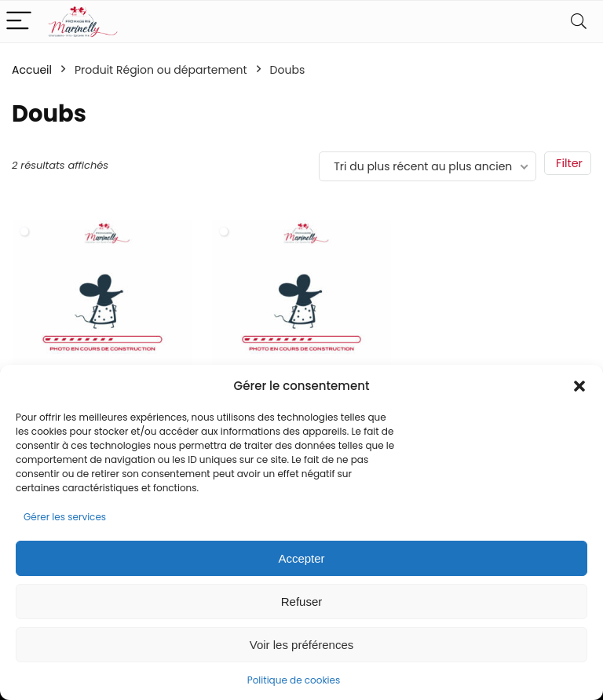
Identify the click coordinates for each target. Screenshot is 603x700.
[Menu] (19, 22)
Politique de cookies (294, 680)
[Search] (579, 22)
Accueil (32, 70)
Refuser (302, 602)
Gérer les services (65, 517)
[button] (579, 386)
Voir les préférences (302, 645)
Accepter (301, 558)
